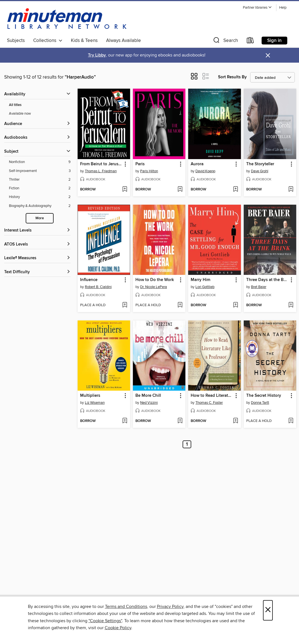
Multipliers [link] (90, 396)
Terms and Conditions (126, 607)
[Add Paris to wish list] (180, 190)
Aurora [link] (197, 164)
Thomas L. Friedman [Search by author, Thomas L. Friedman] (101, 171)
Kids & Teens (84, 41)
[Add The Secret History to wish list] (291, 421)
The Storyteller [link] (260, 164)
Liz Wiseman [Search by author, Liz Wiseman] (95, 403)
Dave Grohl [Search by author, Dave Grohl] (260, 171)
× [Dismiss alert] (268, 56)
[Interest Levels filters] (37, 231)
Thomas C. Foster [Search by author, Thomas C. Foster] (209, 403)
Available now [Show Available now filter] (20, 114)
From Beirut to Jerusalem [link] (101, 164)
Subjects (16, 41)
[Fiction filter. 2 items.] (40, 188)
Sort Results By (232, 77)
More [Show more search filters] (40, 218)
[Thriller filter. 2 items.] (40, 180)
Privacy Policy (170, 607)
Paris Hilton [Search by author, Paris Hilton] (149, 171)
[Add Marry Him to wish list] (235, 305)
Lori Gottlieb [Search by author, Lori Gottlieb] (205, 287)
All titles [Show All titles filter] (15, 105)
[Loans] (250, 42)
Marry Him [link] (200, 280)
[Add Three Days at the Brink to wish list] (291, 305)
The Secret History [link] (264, 396)
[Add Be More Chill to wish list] (180, 421)
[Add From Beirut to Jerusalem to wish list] (125, 190)
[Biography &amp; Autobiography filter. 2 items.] (40, 206)
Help (283, 8)
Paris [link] (140, 164)
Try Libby (97, 55)
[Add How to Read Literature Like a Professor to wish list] (235, 421)
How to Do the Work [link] (155, 280)
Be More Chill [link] (148, 396)
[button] (257, 8)
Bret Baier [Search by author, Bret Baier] (259, 287)
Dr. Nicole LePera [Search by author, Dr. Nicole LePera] (154, 287)
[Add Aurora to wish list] (235, 190)
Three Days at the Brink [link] (267, 280)
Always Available (124, 41)
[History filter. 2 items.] (40, 197)
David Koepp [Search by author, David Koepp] (205, 171)
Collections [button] (48, 41)
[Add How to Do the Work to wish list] (180, 305)
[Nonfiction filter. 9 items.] (40, 162)
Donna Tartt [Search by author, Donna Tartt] (260, 403)
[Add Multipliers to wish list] (125, 421)
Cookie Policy (118, 628)
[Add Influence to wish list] (125, 305)
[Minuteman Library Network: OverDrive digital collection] (67, 19)
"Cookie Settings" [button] (105, 621)
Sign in (274, 41)
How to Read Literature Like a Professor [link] (212, 396)
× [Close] (268, 610)
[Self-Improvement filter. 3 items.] (40, 171)
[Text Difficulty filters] (37, 272)
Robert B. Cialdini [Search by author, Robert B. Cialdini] (98, 287)
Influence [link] (89, 280)
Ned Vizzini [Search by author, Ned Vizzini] (149, 403)
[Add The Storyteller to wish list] (291, 190)
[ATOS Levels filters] (37, 245)
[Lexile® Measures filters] (37, 258)
